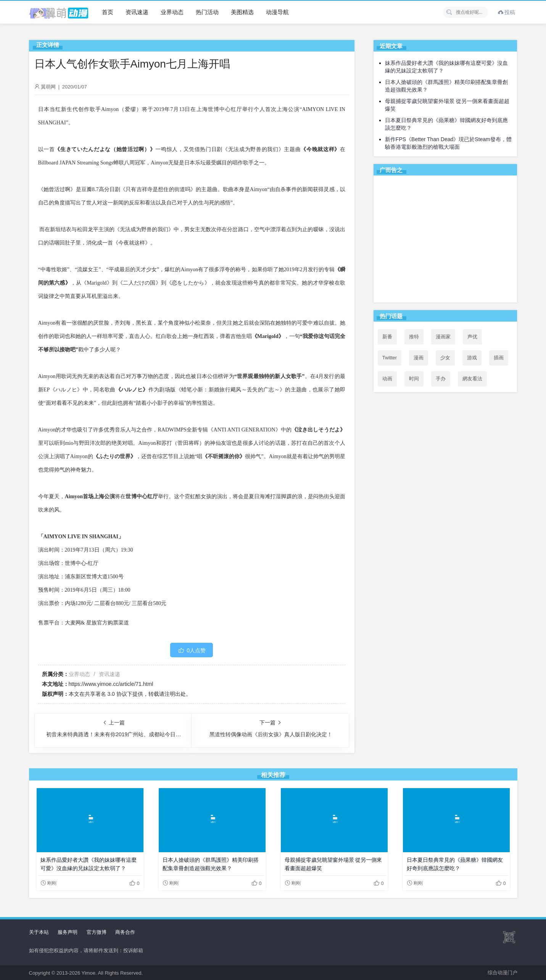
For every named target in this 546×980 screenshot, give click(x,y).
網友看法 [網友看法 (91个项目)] (472, 379)
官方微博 (97, 932)
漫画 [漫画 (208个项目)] (419, 358)
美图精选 (242, 12)
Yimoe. (89, 973)
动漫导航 (277, 12)
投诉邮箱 (133, 950)
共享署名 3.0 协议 (106, 694)
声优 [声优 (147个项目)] (472, 337)
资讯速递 (137, 12)
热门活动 (207, 12)
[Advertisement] (445, 240)
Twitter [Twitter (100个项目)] (390, 358)
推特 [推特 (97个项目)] (414, 337)
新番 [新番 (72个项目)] (387, 337)
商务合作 (125, 932)
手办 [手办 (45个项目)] (441, 379)
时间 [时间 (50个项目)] (414, 379)
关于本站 (39, 932)
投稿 (507, 12)
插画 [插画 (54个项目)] (499, 358)
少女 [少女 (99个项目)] (445, 358)
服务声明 (68, 932)
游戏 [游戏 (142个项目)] (472, 358)
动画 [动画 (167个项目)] (387, 379)
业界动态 (172, 12)
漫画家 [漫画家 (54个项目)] (443, 337)
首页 (108, 12)
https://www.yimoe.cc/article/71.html (111, 684)
